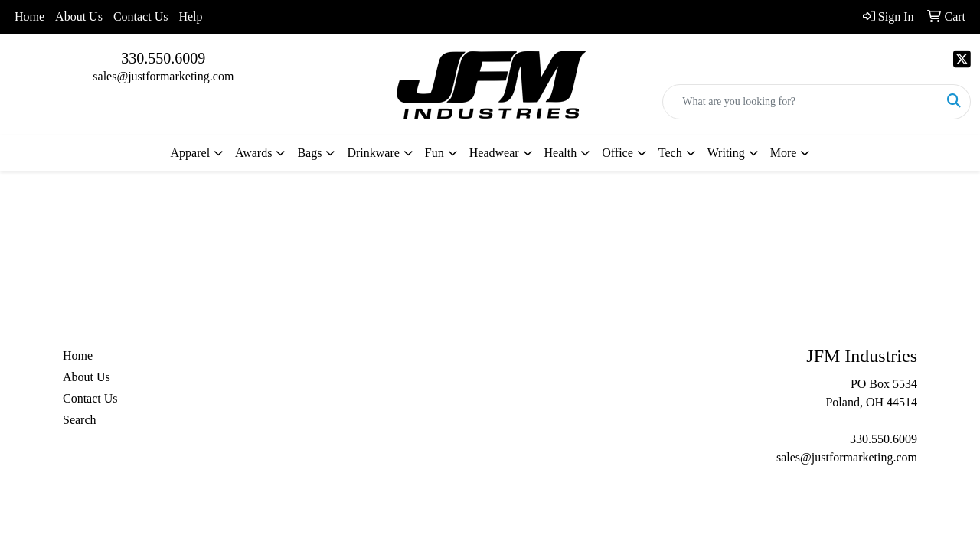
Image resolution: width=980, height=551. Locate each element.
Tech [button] (670, 153)
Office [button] (617, 153)
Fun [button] (434, 153)
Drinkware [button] (373, 153)
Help (190, 16)
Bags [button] (309, 153)
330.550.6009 (163, 58)
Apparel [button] (191, 153)
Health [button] (561, 153)
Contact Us (141, 16)
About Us (79, 16)
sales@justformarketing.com (163, 76)
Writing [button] (726, 153)
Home (29, 16)
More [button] (784, 153)
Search (80, 420)
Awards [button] (253, 153)
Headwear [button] (494, 153)
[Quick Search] (800, 102)
